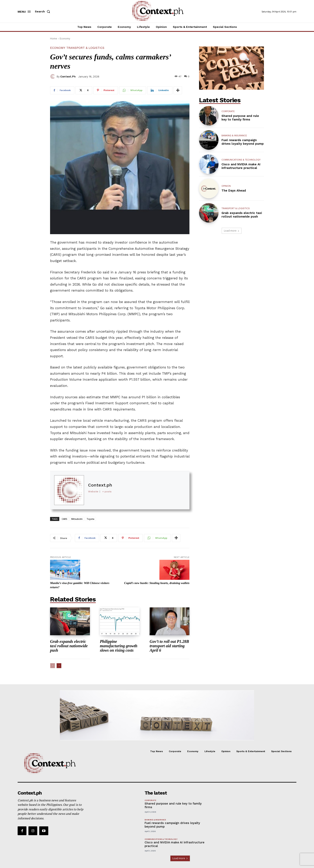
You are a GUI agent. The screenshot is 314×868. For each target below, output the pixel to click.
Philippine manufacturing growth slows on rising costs (119, 646)
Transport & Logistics (85, 48)
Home (54, 39)
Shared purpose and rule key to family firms (240, 118)
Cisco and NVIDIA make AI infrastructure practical (241, 166)
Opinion (226, 186)
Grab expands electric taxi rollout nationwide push (69, 646)
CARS (64, 519)
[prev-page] (53, 666)
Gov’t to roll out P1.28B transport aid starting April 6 (169, 646)
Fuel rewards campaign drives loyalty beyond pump (243, 142)
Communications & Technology (241, 160)
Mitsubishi (77, 519)
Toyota (90, 519)
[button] (43, 11)
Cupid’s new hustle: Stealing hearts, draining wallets (157, 583)
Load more (232, 231)
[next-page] (59, 666)
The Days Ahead (234, 191)
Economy (65, 39)
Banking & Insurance (234, 136)
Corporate (228, 111)
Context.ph (68, 77)
